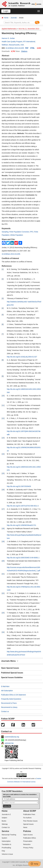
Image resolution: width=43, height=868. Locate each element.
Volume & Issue (7, 854)
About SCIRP (30, 811)
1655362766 (9, 743)
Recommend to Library (9, 707)
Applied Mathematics (9, 29)
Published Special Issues (12, 673)
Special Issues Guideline (12, 677)
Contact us (5, 711)
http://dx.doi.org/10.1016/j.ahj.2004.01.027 (22, 357)
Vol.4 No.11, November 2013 (29, 29)
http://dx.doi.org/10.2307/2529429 (19, 486)
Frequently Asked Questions (11, 699)
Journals (14, 18)
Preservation (28, 841)
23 (3, 613)
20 (3, 561)
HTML (32, 48)
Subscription (6, 841)
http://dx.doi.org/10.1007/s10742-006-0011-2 (23, 506)
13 (3, 438)
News (25, 827)
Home (6, 18)
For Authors (27, 818)
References (7, 266)
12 (3, 418)
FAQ (3, 851)
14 (3, 454)
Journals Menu (10, 661)
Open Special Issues (10, 668)
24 (3, 632)
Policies (27, 831)
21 (3, 574)
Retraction (27, 844)
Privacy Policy (28, 848)
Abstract (5, 56)
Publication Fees (29, 814)
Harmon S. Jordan (8, 38)
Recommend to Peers (9, 703)
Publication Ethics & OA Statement (13, 695)
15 (3, 473)
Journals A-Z (6, 814)
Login (6, 11)
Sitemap (5, 824)
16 (3, 490)
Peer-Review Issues (30, 821)
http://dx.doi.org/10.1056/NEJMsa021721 (21, 525)
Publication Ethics (30, 838)
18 (3, 528)
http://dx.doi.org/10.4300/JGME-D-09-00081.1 (23, 558)
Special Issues (28, 824)
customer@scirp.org (12, 737)
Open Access (28, 835)
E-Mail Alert (5, 686)
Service (5, 831)
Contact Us (6, 827)
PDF (27, 48)
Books (4, 821)
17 (3, 509)
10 (3, 396)
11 (3, 405)
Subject (4, 818)
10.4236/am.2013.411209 (15, 48)
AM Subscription (7, 691)
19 (3, 541)
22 (3, 593)
